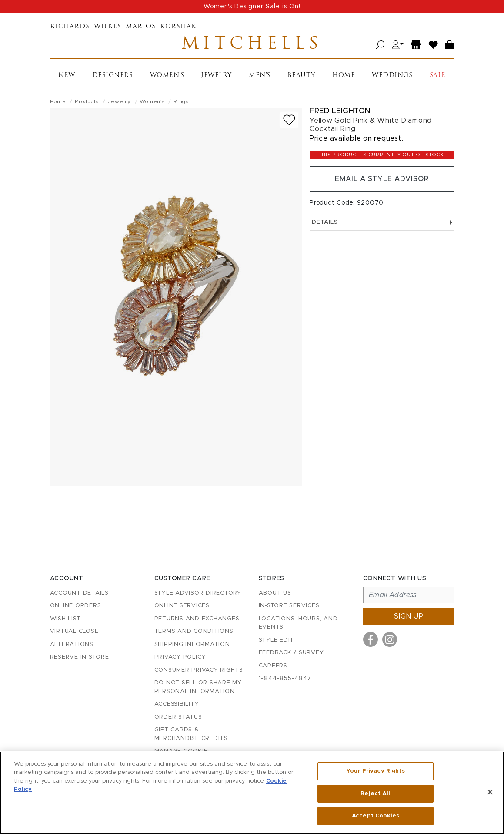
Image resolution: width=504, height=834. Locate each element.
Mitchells (252, 45)
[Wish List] (434, 45)
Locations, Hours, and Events (298, 623)
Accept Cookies (375, 816)
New (67, 76)
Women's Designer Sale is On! (252, 7)
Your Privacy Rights (375, 771)
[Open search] (380, 45)
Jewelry (216, 76)
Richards (70, 27)
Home (344, 76)
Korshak (178, 27)
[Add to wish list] (289, 120)
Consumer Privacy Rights (199, 670)
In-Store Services (289, 606)
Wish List (65, 619)
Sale (438, 76)
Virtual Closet (77, 631)
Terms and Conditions (194, 631)
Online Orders (76, 606)
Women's (167, 76)
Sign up (409, 616)
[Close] (490, 792)
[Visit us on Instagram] (390, 639)
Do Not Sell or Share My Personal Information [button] (198, 687)
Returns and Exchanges (197, 619)
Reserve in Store (80, 657)
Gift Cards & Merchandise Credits (191, 734)
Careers (273, 666)
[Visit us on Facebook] (370, 639)
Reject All (375, 794)
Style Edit (277, 640)
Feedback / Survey (291, 653)
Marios (141, 27)
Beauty (301, 76)
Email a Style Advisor (382, 179)
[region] (252, 793)
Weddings (392, 76)
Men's (260, 76)
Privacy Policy (180, 657)
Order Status (178, 717)
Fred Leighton (340, 111)
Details (382, 222)
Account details (79, 593)
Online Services (182, 606)
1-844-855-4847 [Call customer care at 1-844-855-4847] (285, 679)
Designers (113, 76)
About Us (275, 593)
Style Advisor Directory (198, 593)
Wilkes (108, 27)
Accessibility (177, 704)
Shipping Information (192, 644)
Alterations (72, 644)
